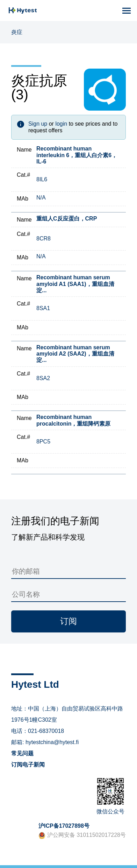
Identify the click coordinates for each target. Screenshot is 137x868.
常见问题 (22, 753)
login (61, 124)
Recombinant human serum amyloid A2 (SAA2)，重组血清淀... (75, 354)
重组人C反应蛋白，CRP (67, 219)
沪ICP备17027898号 (64, 826)
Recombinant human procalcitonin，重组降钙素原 (73, 420)
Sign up (38, 124)
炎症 (17, 32)
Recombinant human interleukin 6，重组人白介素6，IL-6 (77, 155)
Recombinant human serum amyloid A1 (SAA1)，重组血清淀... (75, 284)
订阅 (68, 621)
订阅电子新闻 (28, 765)
